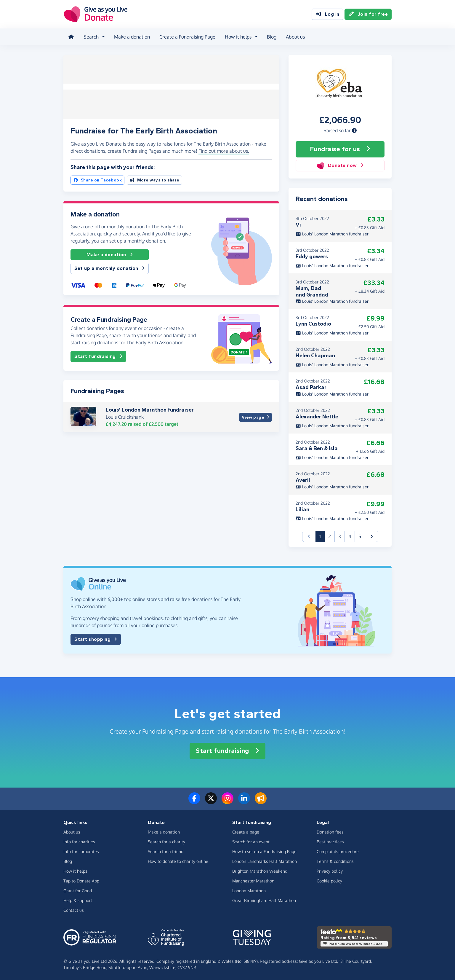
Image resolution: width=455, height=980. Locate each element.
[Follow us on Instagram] (227, 801)
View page (255, 416)
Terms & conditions (335, 861)
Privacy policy (330, 871)
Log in (327, 14)
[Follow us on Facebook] (194, 801)
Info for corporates (81, 851)
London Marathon (249, 890)
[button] (354, 130)
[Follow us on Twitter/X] (211, 801)
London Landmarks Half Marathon (265, 861)
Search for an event (251, 841)
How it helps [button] (238, 37)
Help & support (78, 900)
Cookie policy (329, 881)
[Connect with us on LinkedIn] (244, 801)
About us (295, 37)
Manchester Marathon (253, 881)
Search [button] (91, 37)
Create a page (246, 832)
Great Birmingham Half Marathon (264, 900)
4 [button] (350, 536)
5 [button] (360, 536)
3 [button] (340, 536)
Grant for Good (78, 890)
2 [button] (330, 536)
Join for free (368, 14)
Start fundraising (98, 355)
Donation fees (330, 832)
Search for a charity (166, 841)
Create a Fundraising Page (187, 37)
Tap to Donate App (81, 881)
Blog (272, 37)
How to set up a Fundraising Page (264, 851)
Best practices (330, 841)
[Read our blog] (261, 801)
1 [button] (322, 536)
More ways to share (154, 179)
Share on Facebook (97, 179)
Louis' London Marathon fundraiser (150, 409)
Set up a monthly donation (110, 267)
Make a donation (132, 37)
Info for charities (79, 841)
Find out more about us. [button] (224, 150)
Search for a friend (166, 851)
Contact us (74, 910)
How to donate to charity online (178, 861)
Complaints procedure (338, 851)
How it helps (75, 871)
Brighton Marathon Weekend (260, 871)
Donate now (340, 165)
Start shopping (96, 639)
